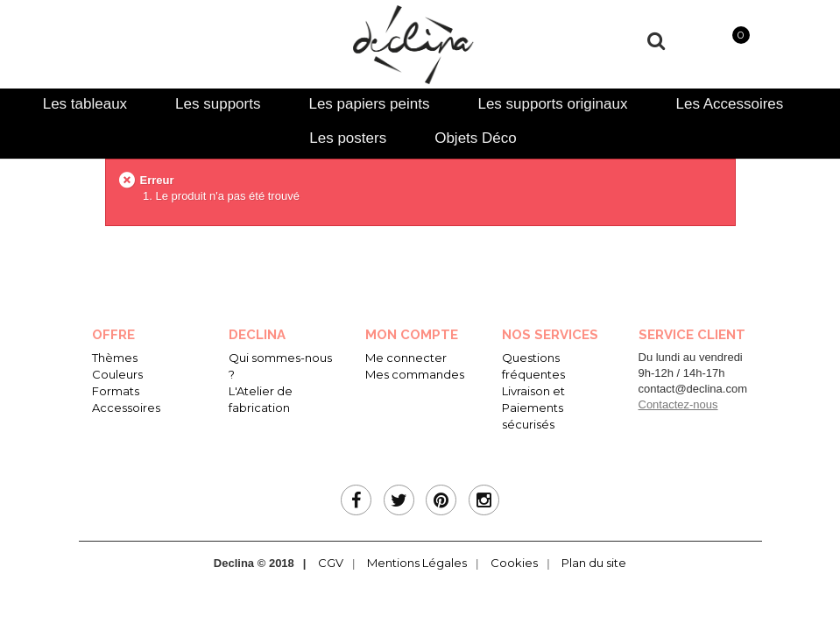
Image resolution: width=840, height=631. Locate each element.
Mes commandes (415, 374)
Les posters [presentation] (348, 138)
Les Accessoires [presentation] (729, 104)
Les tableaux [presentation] (85, 104)
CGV (331, 563)
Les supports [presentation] (218, 104)
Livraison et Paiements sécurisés (533, 408)
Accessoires (126, 408)
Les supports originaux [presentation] (552, 104)
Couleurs (117, 374)
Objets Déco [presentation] (476, 138)
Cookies (514, 563)
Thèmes (115, 358)
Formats (116, 391)
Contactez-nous (678, 404)
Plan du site (594, 563)
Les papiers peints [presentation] (369, 104)
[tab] (85, 104)
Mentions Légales (417, 563)
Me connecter (406, 358)
